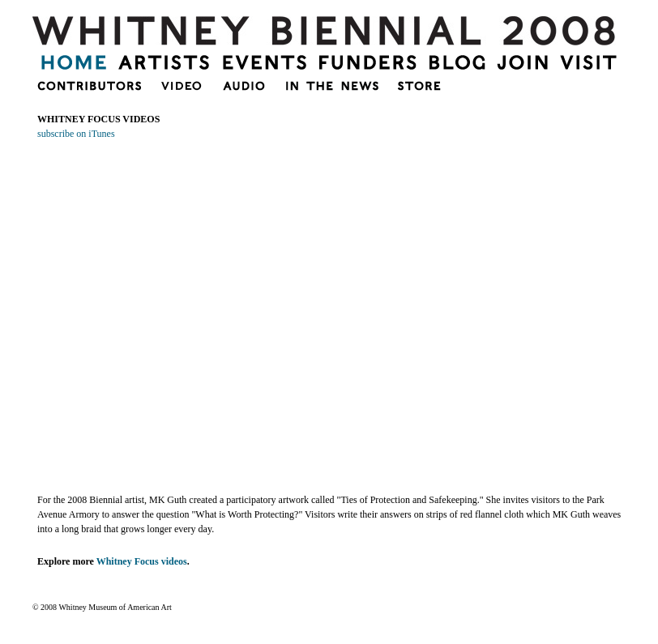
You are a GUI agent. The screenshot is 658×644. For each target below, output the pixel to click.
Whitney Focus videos (142, 561)
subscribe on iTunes (76, 134)
